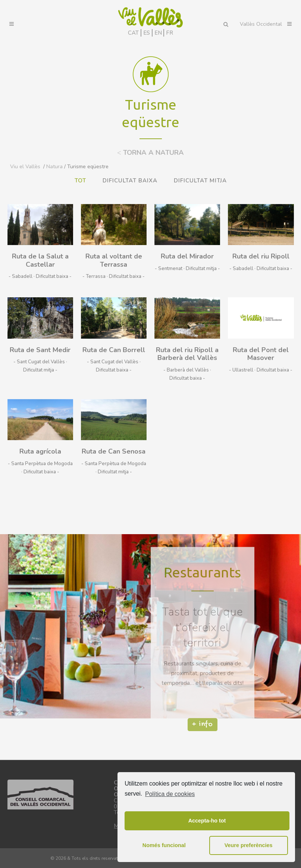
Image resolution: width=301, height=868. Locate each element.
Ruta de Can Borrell (114, 350)
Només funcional (164, 845)
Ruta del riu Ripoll (261, 256)
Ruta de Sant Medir (40, 350)
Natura (54, 167)
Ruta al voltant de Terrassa (114, 260)
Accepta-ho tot (207, 821)
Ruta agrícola (40, 451)
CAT (133, 33)
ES (147, 33)
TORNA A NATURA (150, 153)
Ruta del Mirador (187, 256)
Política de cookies (170, 794)
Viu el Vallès (25, 167)
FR (170, 33)
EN (158, 33)
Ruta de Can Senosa (114, 451)
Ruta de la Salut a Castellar (40, 260)
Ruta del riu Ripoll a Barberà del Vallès (187, 354)
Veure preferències (249, 845)
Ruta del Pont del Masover (261, 354)
